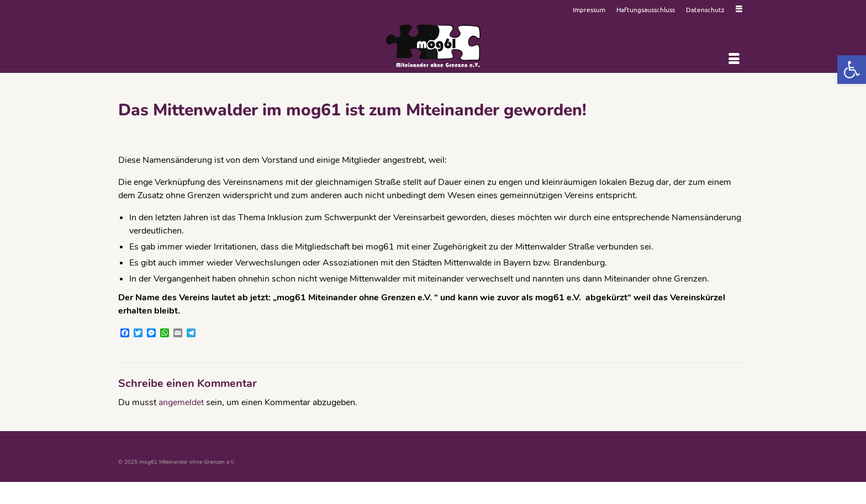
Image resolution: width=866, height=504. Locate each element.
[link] (852, 70)
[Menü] (734, 59)
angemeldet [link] (181, 402)
